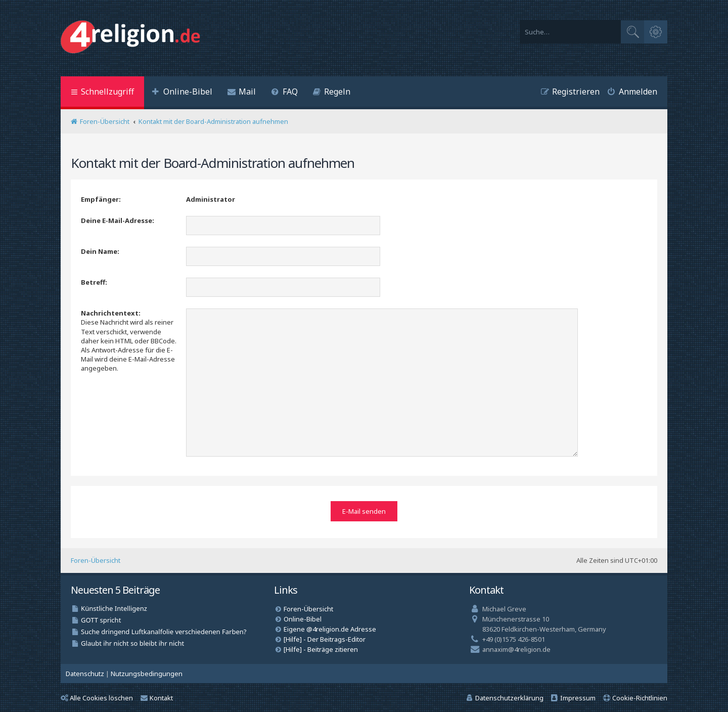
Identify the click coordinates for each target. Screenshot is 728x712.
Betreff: (94, 282)
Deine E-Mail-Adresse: (118, 220)
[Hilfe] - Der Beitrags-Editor (325, 638)
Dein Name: (100, 251)
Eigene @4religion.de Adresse (330, 628)
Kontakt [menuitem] (157, 696)
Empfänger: (101, 199)
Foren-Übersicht (96, 559)
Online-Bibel (303, 617)
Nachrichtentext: (111, 313)
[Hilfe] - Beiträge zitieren (321, 648)
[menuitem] (182, 93)
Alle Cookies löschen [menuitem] (97, 696)
